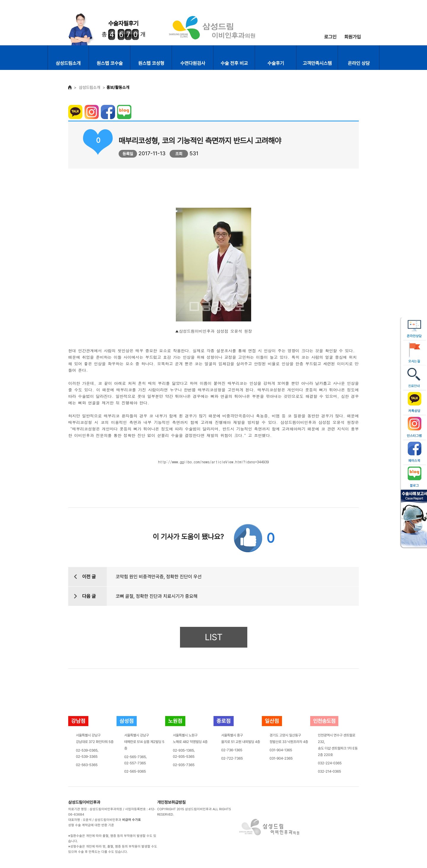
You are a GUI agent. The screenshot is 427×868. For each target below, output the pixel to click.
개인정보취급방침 (171, 802)
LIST (214, 637)
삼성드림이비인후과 (84, 802)
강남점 (78, 721)
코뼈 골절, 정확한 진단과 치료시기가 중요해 (157, 596)
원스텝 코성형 (151, 63)
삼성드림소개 (68, 63)
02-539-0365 (87, 750)
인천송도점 (324, 721)
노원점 (175, 721)
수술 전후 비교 (234, 63)
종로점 (224, 721)
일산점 (272, 721)
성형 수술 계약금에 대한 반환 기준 (91, 825)
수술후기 (276, 63)
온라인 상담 (359, 63)
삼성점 (127, 721)
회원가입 (353, 37)
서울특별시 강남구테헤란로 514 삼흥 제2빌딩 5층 (144, 742)
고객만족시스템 (317, 63)
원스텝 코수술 (110, 63)
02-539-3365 (87, 757)
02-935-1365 (183, 750)
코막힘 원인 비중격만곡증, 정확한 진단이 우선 (159, 577)
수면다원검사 (193, 63)
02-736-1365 (232, 750)
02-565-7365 (135, 757)
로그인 (330, 37)
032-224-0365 (330, 763)
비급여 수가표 (132, 820)
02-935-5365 (184, 757)
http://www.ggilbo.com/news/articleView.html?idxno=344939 (213, 461)
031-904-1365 (281, 750)
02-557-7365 (135, 763)
